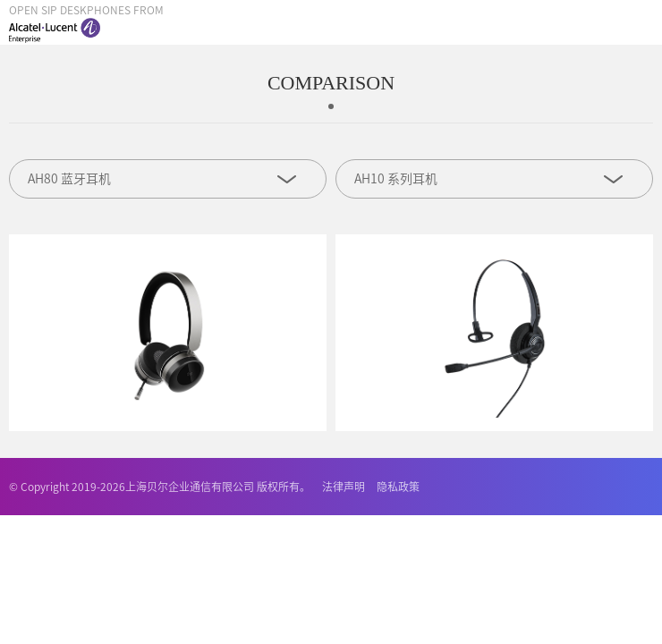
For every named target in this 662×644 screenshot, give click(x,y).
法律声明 (344, 487)
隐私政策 (398, 487)
